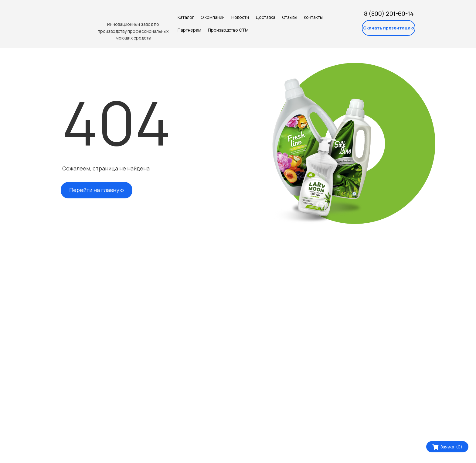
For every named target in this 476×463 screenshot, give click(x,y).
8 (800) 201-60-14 (389, 14)
